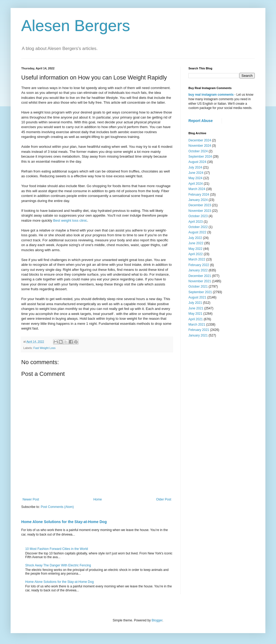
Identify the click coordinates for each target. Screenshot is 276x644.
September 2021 (200, 292)
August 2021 (197, 297)
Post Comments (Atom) (57, 507)
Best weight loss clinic (70, 220)
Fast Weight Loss (44, 348)
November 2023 (200, 211)
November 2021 (200, 281)
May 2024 (195, 178)
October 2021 (198, 287)
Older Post (164, 499)
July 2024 (195, 167)
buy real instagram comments (211, 95)
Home (98, 499)
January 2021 (198, 335)
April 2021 (196, 319)
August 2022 (197, 232)
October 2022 (198, 227)
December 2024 (200, 140)
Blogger (157, 620)
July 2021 (195, 303)
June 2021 (196, 308)
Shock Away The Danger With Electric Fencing (58, 565)
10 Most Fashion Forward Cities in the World (57, 549)
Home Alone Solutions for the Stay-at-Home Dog (64, 522)
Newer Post (31, 499)
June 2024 (196, 173)
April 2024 (196, 184)
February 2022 (199, 265)
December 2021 (200, 276)
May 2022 (195, 249)
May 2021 (195, 314)
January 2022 (198, 270)
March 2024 (197, 189)
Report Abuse (200, 121)
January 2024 (198, 200)
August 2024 (197, 162)
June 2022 (196, 243)
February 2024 (199, 195)
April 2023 (196, 222)
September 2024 (200, 157)
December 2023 (200, 205)
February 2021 (199, 330)
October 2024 (198, 151)
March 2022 (197, 259)
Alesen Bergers (76, 26)
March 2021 (197, 325)
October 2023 (198, 216)
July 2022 (195, 238)
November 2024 (200, 146)
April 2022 (196, 254)
